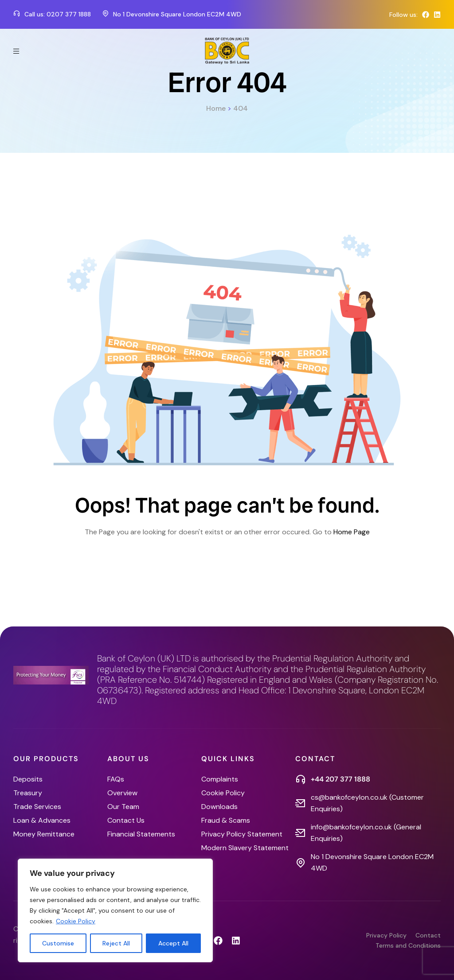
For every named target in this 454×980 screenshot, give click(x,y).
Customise (58, 943)
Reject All (116, 943)
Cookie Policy (76, 921)
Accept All (173, 943)
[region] (115, 910)
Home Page (352, 532)
